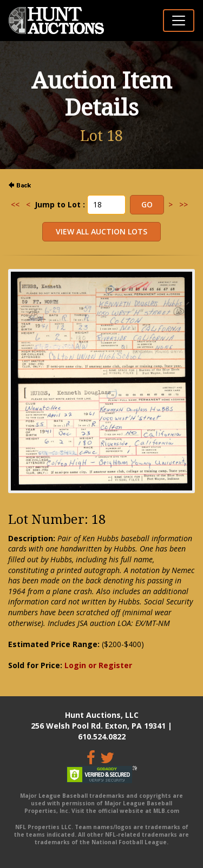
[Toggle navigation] (179, 21)
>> (184, 204)
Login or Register (98, 665)
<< (15, 204)
